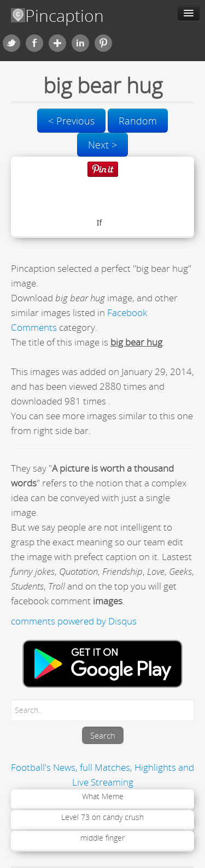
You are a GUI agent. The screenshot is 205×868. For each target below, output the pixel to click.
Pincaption (57, 16)
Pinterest (103, 43)
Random (138, 121)
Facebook (34, 43)
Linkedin (80, 43)
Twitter (11, 43)
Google (57, 43)
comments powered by (74, 621)
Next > (102, 145)
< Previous (71, 121)
